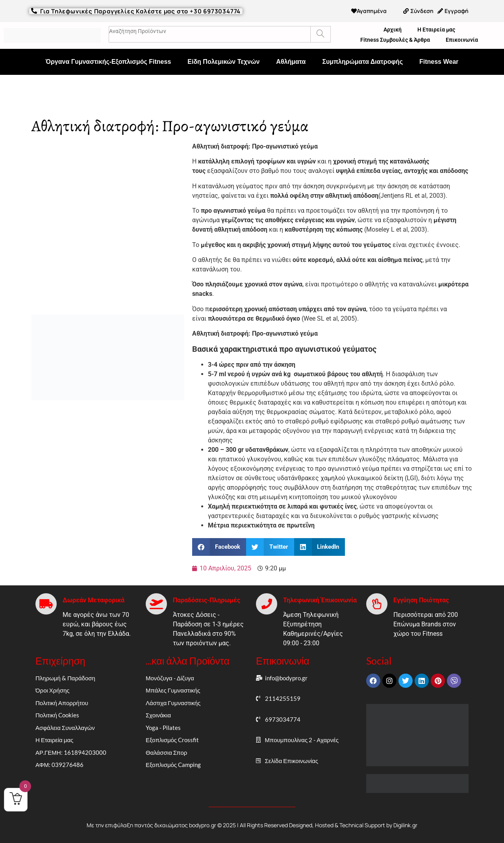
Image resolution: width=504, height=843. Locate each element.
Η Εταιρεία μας (436, 30)
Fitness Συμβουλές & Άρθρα (395, 40)
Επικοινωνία (462, 40)
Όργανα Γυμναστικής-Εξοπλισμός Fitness (108, 62)
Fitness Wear (439, 62)
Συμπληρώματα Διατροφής (362, 62)
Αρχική (393, 30)
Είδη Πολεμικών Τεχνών (223, 62)
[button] (219, 547)
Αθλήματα (291, 62)
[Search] (320, 34)
